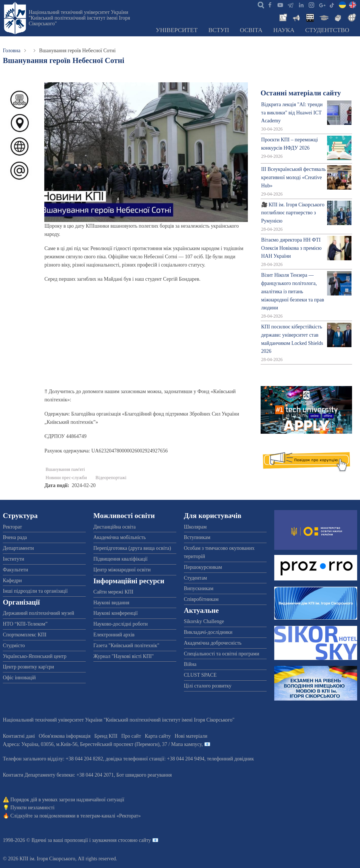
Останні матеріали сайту (301, 93)
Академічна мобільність (120, 537)
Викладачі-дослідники (208, 632)
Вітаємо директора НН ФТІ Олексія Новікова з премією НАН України (291, 248)
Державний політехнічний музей (38, 613)
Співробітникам (201, 599)
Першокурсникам (203, 567)
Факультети (15, 570)
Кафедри (12, 580)
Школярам (195, 527)
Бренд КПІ (106, 736)
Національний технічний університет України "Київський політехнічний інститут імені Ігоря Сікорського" (79, 18)
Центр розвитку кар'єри (28, 667)
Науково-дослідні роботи (121, 624)
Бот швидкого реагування (144, 775)
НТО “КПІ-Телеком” (25, 624)
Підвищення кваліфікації (121, 559)
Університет (177, 30)
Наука (284, 30)
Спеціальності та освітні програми (222, 654)
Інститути (13, 559)
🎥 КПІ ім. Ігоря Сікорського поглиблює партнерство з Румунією (293, 213)
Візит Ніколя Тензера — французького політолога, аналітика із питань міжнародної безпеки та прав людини (293, 291)
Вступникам (197, 537)
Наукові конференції (116, 613)
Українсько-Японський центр (35, 656)
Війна (190, 664)
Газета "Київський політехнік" (126, 645)
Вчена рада (15, 537)
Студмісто (14, 645)
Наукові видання (111, 603)
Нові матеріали (191, 736)
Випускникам (199, 588)
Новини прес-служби (66, 478)
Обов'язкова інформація (65, 736)
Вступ (219, 30)
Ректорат (12, 527)
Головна (12, 51)
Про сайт (131, 736)
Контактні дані (19, 736)
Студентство (327, 30)
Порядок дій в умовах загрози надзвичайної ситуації (67, 800)
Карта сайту (158, 736)
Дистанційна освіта (115, 527)
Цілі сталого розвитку (208, 686)
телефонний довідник (231, 759)
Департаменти (18, 548)
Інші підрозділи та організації (35, 591)
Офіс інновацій (19, 678)
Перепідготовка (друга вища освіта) (132, 548)
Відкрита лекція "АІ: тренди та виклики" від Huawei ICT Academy (292, 113)
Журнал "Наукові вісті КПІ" (124, 656)
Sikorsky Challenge (204, 621)
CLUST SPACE (200, 675)
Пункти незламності (33, 808)
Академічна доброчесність (213, 643)
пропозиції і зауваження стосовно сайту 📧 (111, 840)
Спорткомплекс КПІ (25, 635)
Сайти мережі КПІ (113, 592)
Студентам (196, 578)
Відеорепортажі (111, 478)
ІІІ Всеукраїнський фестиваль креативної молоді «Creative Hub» (294, 177)
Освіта (251, 30)
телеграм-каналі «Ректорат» (111, 816)
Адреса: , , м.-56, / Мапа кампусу (102, 744)
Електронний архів (114, 635)
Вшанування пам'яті (65, 469)
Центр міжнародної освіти (122, 570)
